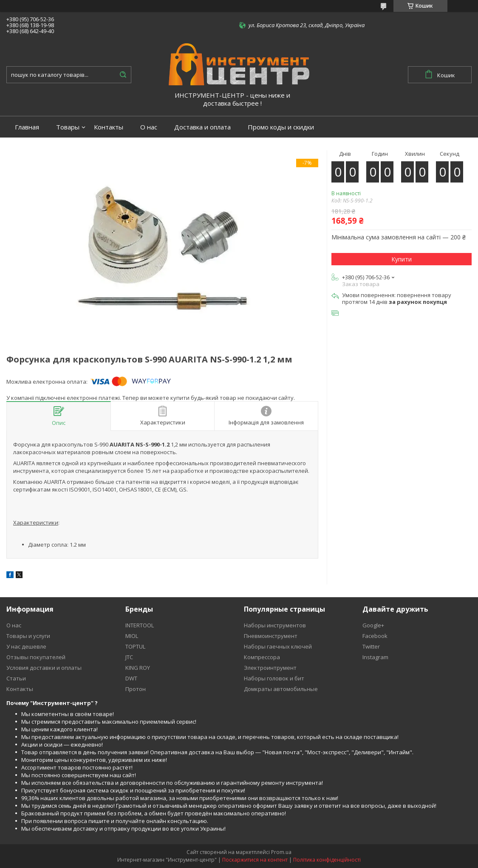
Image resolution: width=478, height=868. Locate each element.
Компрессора (262, 657)
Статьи (16, 678)
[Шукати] (123, 75)
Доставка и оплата (202, 127)
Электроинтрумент (270, 668)
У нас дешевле (26, 646)
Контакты (109, 127)
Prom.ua (281, 852)
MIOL (132, 636)
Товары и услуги (28, 636)
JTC (129, 657)
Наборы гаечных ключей (278, 646)
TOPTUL (135, 646)
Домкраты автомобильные (281, 689)
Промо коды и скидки (281, 127)
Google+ (373, 625)
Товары (68, 127)
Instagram (375, 657)
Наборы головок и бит (274, 678)
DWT (131, 678)
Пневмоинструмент (271, 636)
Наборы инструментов (275, 625)
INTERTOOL (140, 625)
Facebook (375, 636)
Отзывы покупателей (36, 657)
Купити (402, 259)
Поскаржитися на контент (255, 860)
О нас (149, 127)
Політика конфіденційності (327, 860)
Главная (27, 127)
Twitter (371, 646)
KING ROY (138, 668)
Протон (136, 689)
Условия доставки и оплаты (44, 668)
